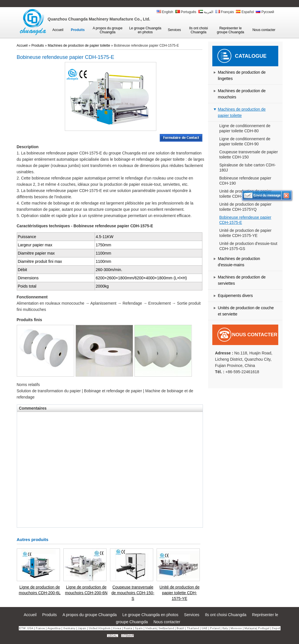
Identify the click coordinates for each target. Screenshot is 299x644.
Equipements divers (235, 296)
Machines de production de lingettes (242, 75)
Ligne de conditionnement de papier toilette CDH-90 (245, 141)
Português (186, 12)
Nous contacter (255, 335)
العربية (206, 12)
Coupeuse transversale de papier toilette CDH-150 (249, 154)
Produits (38, 46)
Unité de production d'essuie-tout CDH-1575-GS (248, 246)
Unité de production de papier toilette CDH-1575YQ (246, 207)
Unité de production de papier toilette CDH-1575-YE (246, 233)
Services (192, 615)
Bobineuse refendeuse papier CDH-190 (245, 181)
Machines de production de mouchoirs (242, 94)
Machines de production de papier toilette (242, 112)
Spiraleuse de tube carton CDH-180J (248, 168)
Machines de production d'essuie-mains (239, 262)
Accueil (22, 46)
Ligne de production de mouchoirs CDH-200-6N (86, 590)
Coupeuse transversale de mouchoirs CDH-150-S (133, 593)
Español (245, 12)
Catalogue (251, 56)
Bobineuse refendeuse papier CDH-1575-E (245, 220)
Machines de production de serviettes (242, 280)
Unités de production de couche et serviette (246, 311)
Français (225, 12)
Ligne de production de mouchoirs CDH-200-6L (40, 590)
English (165, 12)
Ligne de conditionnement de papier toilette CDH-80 (245, 128)
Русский (265, 12)
